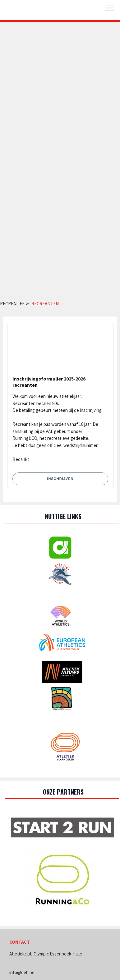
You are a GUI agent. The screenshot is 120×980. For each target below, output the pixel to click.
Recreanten (45, 304)
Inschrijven (60, 479)
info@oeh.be (22, 972)
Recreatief (12, 304)
